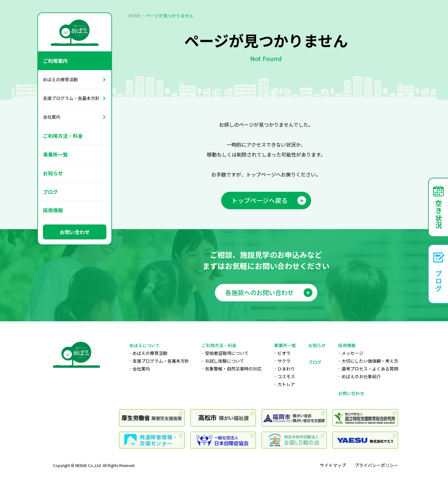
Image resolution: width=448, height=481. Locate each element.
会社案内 (52, 117)
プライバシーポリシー (376, 465)
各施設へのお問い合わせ (269, 294)
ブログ (50, 192)
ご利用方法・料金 (63, 136)
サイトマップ (333, 465)
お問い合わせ (75, 232)
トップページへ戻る (269, 200)
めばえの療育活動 (60, 79)
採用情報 (53, 210)
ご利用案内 (55, 61)
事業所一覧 (55, 154)
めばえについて (145, 345)
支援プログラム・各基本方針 (71, 98)
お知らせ (53, 173)
